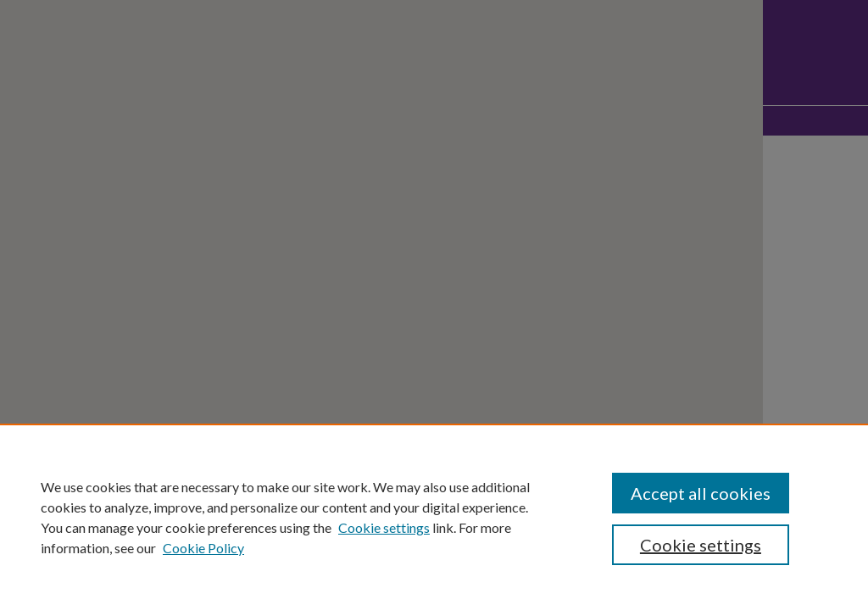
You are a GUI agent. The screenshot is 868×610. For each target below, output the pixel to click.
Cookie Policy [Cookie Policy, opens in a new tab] (203, 548)
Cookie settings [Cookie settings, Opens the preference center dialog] (701, 545)
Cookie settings (384, 527)
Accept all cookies (701, 493)
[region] (434, 517)
